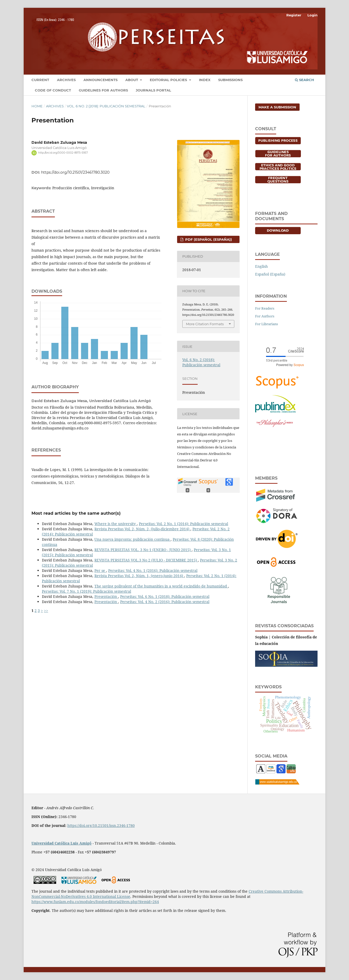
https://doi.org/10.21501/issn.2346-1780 (101, 825)
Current (40, 80)
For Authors (265, 316)
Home (37, 106)
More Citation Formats (205, 324)
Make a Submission (277, 107)
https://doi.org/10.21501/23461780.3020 (75, 172)
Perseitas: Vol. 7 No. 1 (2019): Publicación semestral (86, 591)
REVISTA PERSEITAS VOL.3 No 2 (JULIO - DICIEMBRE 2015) (146, 560)
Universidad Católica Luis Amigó (62, 843)
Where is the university (116, 524)
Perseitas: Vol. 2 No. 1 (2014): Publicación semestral (183, 524)
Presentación (106, 596)
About (132, 80)
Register (294, 15)
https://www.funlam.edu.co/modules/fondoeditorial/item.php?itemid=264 (95, 902)
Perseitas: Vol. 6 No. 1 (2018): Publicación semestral (165, 596)
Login (312, 15)
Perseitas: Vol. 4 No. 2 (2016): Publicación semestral (165, 602)
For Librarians (267, 324)
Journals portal (153, 90)
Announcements (101, 80)
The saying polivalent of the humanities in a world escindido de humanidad (161, 586)
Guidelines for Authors (103, 90)
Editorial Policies (169, 80)
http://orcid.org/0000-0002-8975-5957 (63, 153)
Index (205, 80)
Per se (100, 570)
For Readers (265, 308)
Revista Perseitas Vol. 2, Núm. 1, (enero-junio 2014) (139, 576)
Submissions (230, 80)
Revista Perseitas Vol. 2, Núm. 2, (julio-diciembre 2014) (142, 529)
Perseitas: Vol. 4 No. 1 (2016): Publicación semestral (153, 570)
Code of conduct (53, 90)
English (261, 266)
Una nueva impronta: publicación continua (133, 539)
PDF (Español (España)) (208, 239)
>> (46, 610)
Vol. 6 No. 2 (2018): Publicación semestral (106, 106)
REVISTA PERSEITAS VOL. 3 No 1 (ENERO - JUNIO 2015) (143, 550)
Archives (66, 80)
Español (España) (270, 274)
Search (305, 80)
